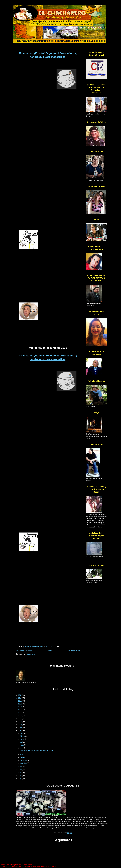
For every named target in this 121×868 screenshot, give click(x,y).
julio (22, 754)
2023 (20, 770)
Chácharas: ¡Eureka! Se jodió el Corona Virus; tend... (37, 751)
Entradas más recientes (24, 650)
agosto (22, 757)
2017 (20, 719)
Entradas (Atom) (31, 654)
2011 (20, 701)
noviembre (24, 760)
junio (22, 748)
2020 (20, 728)
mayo (22, 745)
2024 (20, 773)
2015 (20, 713)
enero (22, 733)
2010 (20, 698)
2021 (20, 731)
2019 (20, 725)
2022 (20, 767)
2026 (20, 779)
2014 (20, 710)
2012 (20, 704)
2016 (20, 716)
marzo (22, 739)
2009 (20, 695)
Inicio (50, 650)
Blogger (70, 833)
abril (22, 742)
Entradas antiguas (74, 650)
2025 (20, 776)
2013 (20, 707)
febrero (23, 736)
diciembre (24, 763)
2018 (20, 722)
